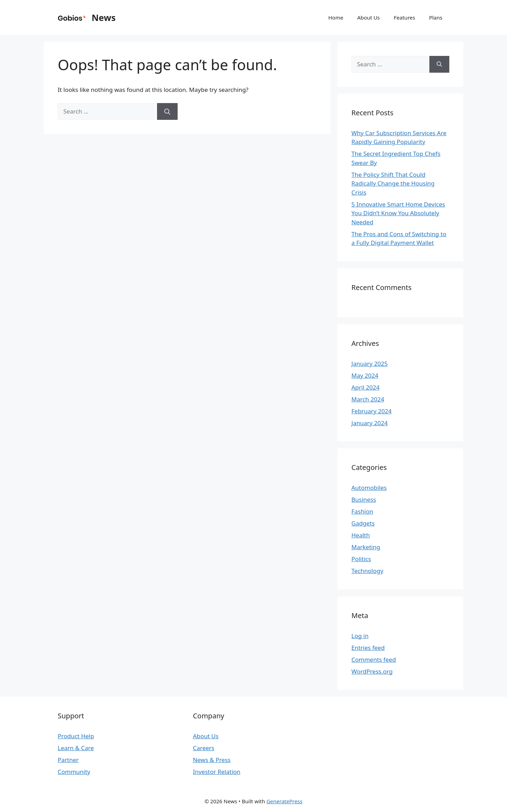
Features (404, 17)
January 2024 (370, 423)
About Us (369, 17)
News (104, 17)
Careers (204, 748)
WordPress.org (372, 671)
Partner (68, 760)
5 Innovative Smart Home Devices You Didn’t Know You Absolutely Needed (398, 213)
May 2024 (365, 375)
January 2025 (370, 364)
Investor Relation (217, 772)
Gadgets (363, 523)
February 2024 (372, 411)
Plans (436, 17)
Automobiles (369, 488)
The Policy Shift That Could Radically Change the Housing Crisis (393, 183)
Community (74, 772)
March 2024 (368, 399)
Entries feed (368, 648)
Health (361, 535)
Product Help (76, 736)
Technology (367, 571)
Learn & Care (76, 748)
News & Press (212, 760)
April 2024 (365, 387)
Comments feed (374, 659)
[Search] (167, 111)
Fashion (362, 511)
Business (364, 499)
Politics (361, 559)
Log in (360, 636)
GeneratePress (284, 801)
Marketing (366, 547)
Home (336, 17)
